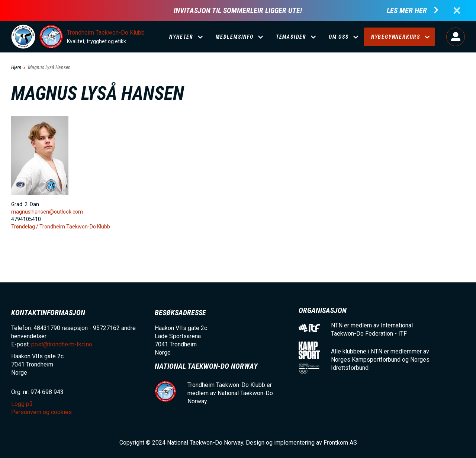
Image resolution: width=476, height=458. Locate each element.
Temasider (291, 37)
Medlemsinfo (235, 37)
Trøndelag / (25, 227)
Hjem (16, 67)
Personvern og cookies (41, 412)
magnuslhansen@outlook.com (47, 212)
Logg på (456, 37)
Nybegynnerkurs (396, 37)
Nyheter (181, 37)
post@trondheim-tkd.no (62, 344)
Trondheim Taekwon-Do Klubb (106, 33)
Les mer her (407, 11)
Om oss (339, 37)
